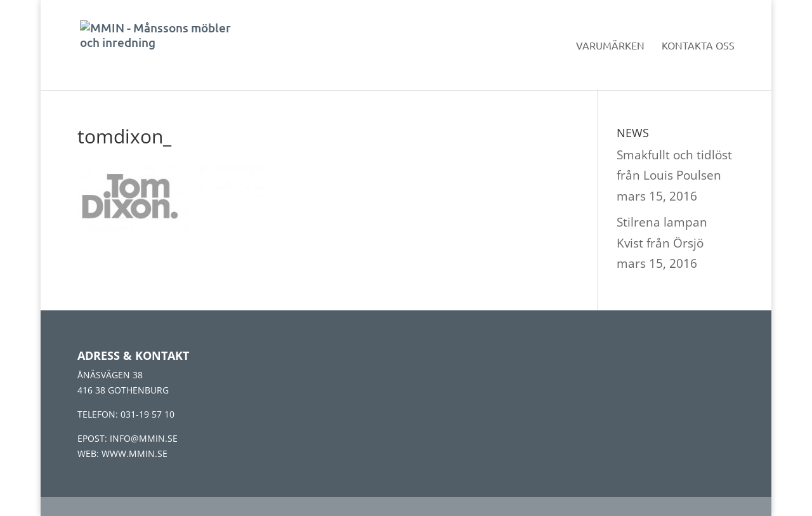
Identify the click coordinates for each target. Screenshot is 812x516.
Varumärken (610, 46)
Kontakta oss (698, 46)
